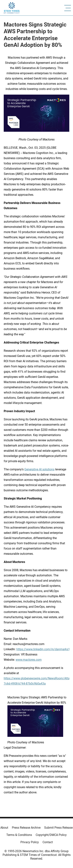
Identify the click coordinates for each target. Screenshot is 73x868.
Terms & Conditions (19, 835)
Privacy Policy (30, 842)
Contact (48, 842)
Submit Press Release (58, 828)
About (4, 828)
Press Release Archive (26, 828)
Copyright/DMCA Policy (51, 835)
